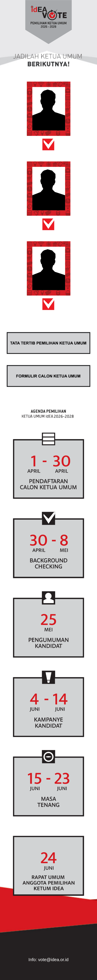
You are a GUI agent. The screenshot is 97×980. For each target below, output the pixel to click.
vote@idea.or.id (53, 960)
